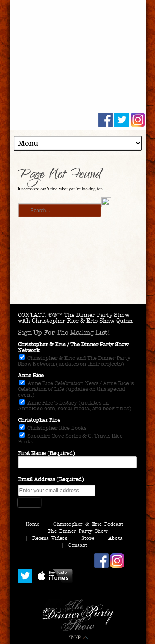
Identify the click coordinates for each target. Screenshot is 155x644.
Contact (78, 545)
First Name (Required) (46, 453)
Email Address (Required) (51, 479)
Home (32, 524)
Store (88, 538)
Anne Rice (31, 376)
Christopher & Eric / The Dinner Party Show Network (73, 347)
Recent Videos (50, 538)
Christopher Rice (39, 420)
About (116, 538)
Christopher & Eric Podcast (88, 524)
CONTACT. (32, 315)
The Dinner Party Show (78, 531)
